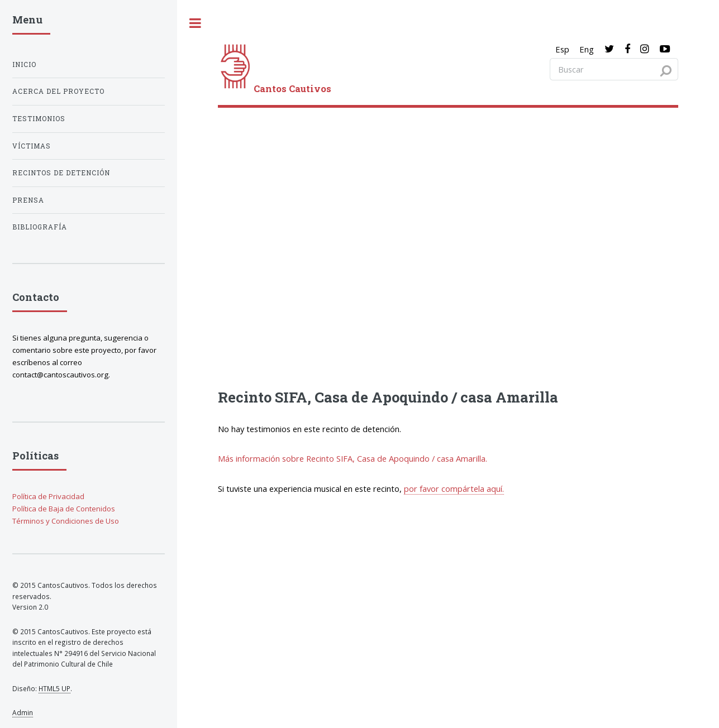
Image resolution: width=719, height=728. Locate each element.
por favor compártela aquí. (454, 488)
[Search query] (614, 69)
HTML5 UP (54, 688)
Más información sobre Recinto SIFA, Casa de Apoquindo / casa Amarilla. (353, 458)
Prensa (28, 200)
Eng (587, 49)
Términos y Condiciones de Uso (66, 521)
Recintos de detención (61, 173)
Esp (562, 49)
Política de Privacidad (48, 496)
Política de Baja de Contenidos (64, 509)
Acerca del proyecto (58, 91)
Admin (23, 712)
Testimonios (39, 119)
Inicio (24, 64)
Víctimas (32, 146)
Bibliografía (40, 227)
